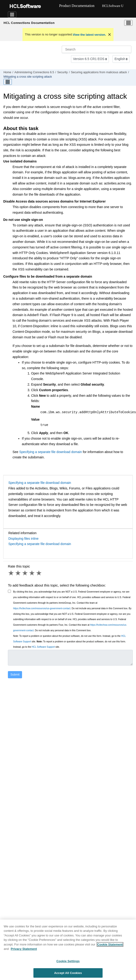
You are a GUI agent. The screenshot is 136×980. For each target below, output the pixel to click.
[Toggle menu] (128, 23)
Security (62, 72)
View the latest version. (89, 35)
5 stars (39, 573)
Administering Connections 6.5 (34, 72)
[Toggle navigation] (12, 15)
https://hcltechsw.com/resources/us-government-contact (42, 608)
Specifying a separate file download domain (51, 452)
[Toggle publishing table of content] (8, 82)
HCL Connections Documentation (29, 23)
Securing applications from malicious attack (99, 72)
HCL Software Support (43, 647)
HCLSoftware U (113, 6)
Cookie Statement (110, 947)
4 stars (32, 573)
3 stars (25, 573)
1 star (11, 573)
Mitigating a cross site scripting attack (28, 77)
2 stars (18, 573)
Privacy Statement (24, 951)
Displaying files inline (23, 539)
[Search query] (97, 49)
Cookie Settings (68, 963)
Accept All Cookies (68, 975)
